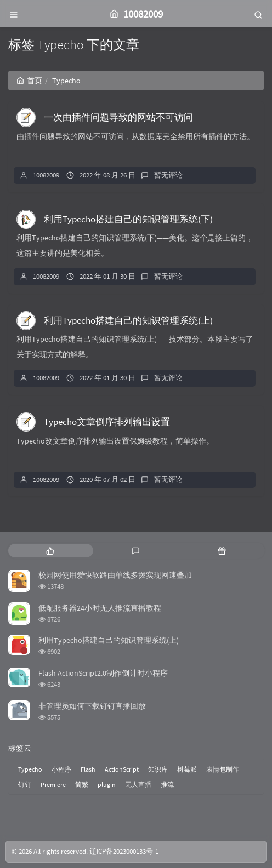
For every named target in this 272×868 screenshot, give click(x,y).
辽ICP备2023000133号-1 (124, 851)
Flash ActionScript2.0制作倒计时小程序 (103, 673)
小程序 (61, 769)
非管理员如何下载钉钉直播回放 (92, 706)
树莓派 (187, 769)
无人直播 (138, 784)
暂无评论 (168, 175)
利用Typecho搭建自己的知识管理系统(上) (128, 320)
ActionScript (122, 769)
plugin (107, 784)
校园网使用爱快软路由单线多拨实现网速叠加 (115, 575)
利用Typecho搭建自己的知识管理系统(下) (128, 219)
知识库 (158, 769)
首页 (29, 81)
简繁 (82, 784)
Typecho (30, 769)
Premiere (53, 784)
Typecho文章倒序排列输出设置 (107, 422)
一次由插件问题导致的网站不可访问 (118, 117)
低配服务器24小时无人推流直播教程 (100, 608)
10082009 (46, 175)
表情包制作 (223, 769)
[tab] (50, 551)
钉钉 (25, 784)
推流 (167, 784)
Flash (88, 769)
